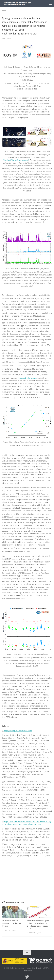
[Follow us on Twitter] (27, 977)
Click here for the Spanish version (20, 34)
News (4, 11)
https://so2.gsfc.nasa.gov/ (28, 378)
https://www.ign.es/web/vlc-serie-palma (18, 731)
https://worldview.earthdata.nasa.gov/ (16, 160)
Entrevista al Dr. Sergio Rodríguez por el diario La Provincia (12, 923)
